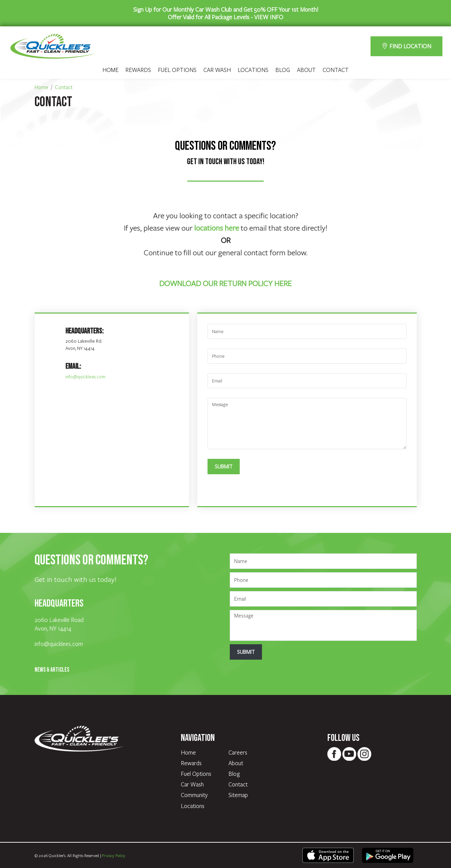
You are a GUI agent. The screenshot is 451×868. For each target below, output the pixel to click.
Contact (336, 70)
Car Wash (217, 70)
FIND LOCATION (406, 46)
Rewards (138, 70)
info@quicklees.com (85, 377)
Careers (238, 752)
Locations (253, 70)
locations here (217, 228)
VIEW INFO (269, 17)
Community (194, 795)
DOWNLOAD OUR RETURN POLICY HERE (225, 283)
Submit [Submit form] (224, 466)
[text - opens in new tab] (328, 855)
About (306, 70)
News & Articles (52, 670)
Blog (283, 70)
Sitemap (238, 795)
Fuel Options (177, 70)
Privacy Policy (114, 855)
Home (110, 70)
